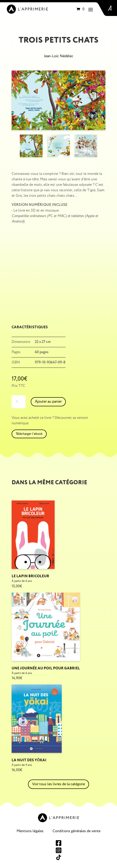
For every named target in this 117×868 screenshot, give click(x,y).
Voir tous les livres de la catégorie (58, 784)
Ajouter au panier (48, 402)
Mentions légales (30, 831)
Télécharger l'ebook (29, 434)
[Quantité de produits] (18, 402)
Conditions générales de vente (76, 831)
